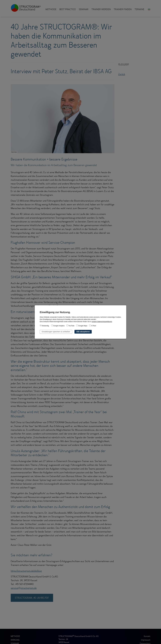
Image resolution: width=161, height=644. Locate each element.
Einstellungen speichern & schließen (56, 332)
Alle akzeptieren (83, 332)
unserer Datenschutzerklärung (102, 322)
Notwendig (44, 326)
